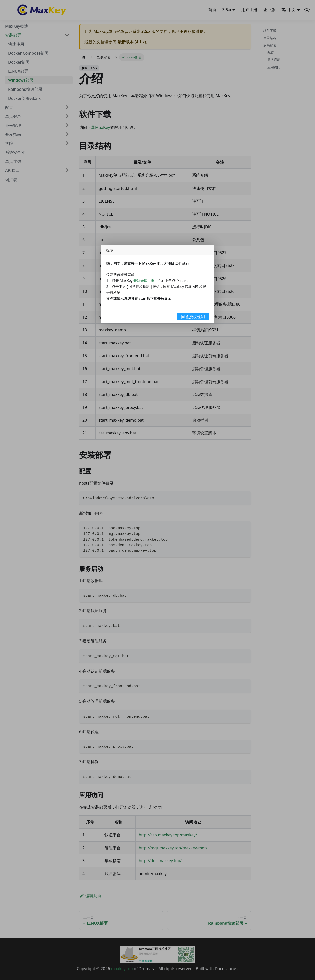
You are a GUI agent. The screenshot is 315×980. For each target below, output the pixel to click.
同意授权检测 (193, 317)
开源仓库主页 (144, 280)
